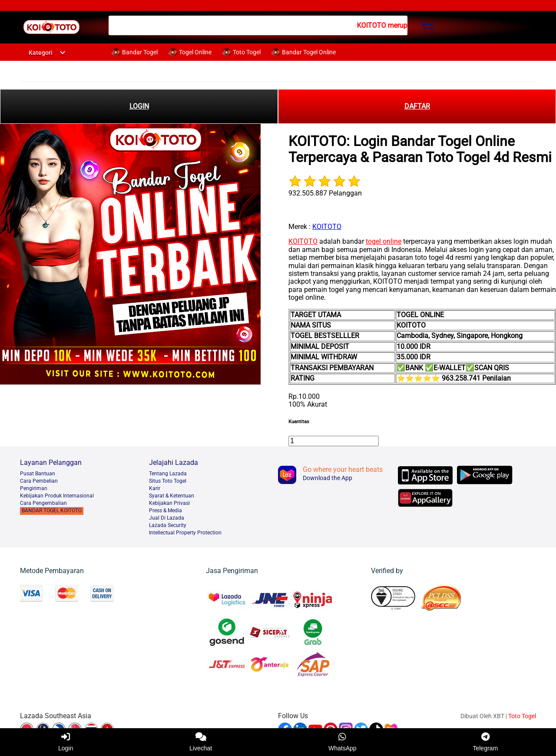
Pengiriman (34, 488)
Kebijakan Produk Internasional (57, 496)
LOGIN (139, 106)
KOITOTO (327, 227)
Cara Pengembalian (43, 503)
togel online (384, 241)
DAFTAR (417, 106)
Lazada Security (168, 525)
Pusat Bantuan (38, 474)
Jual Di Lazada (167, 518)
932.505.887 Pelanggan (325, 193)
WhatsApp (343, 742)
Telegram (485, 742)
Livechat (201, 742)
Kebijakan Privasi (169, 503)
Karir (155, 488)
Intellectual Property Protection (185, 533)
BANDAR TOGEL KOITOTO (52, 511)
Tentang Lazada (168, 474)
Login (66, 742)
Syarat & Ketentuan (172, 496)
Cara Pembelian (39, 481)
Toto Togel (522, 716)
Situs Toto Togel (168, 481)
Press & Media (165, 511)
